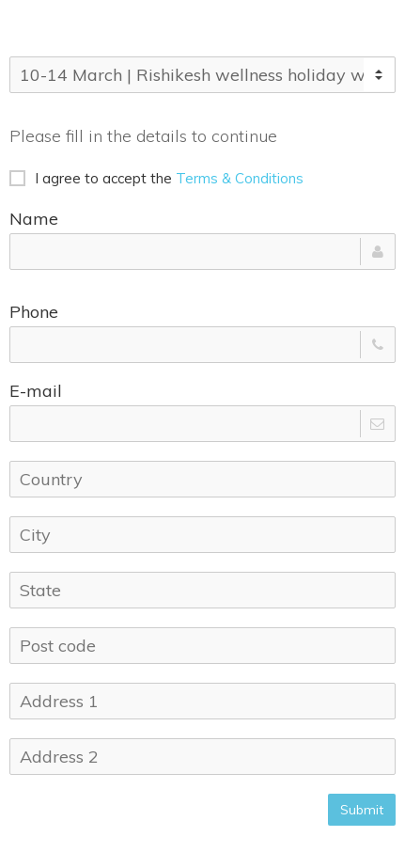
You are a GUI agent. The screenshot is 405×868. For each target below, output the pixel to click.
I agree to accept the (156, 178)
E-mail (36, 391)
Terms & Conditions (240, 178)
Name (34, 219)
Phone (34, 312)
